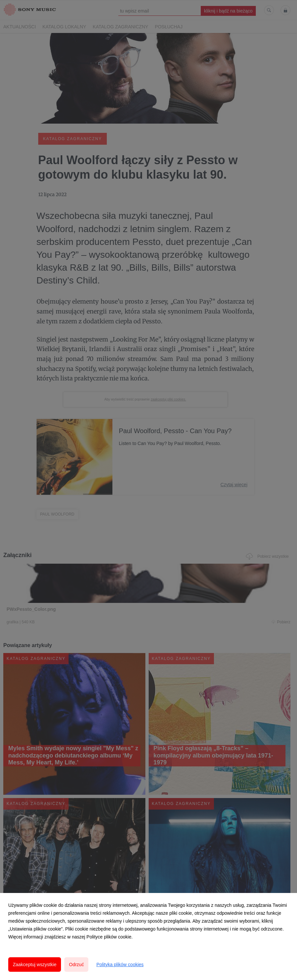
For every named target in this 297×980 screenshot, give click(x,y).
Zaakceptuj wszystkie (35, 965)
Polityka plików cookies (120, 965)
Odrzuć (76, 965)
